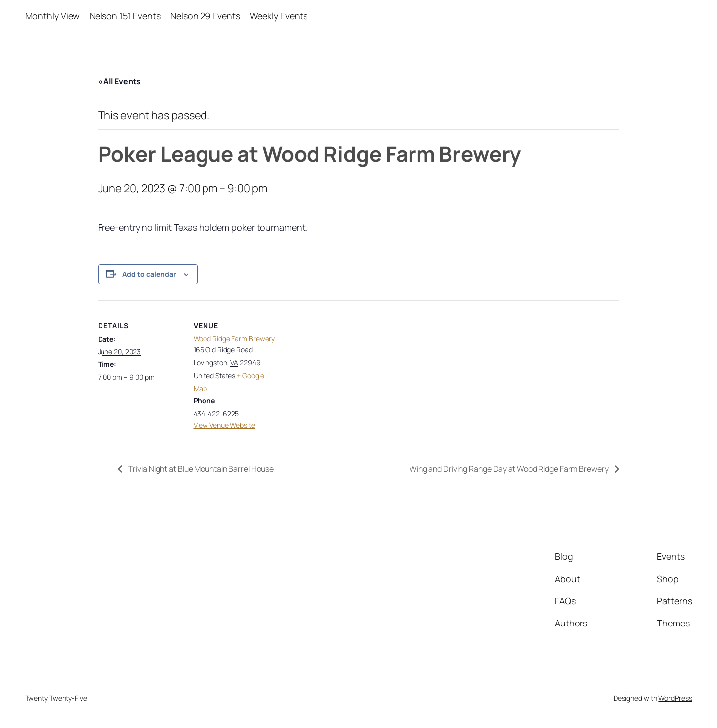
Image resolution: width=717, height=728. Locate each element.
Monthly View (53, 16)
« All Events (120, 81)
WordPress (675, 698)
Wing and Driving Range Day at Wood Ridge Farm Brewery (510, 469)
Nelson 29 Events (205, 16)
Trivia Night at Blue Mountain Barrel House (201, 469)
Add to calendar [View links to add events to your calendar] (149, 274)
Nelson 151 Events (125, 16)
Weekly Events (279, 16)
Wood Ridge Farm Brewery (234, 339)
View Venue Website (224, 425)
